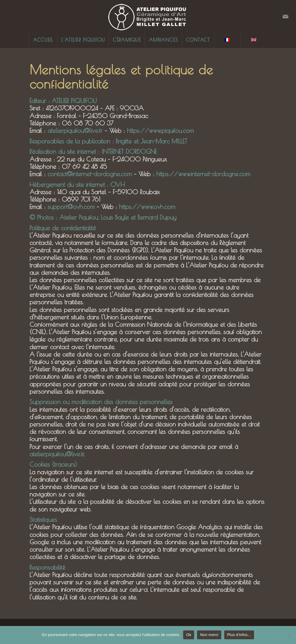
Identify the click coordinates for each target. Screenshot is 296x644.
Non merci (209, 635)
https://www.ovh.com (147, 207)
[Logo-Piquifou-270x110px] (148, 16)
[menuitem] (43, 40)
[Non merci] (289, 635)
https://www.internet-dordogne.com (203, 174)
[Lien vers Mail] (286, 16)
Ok (189, 635)
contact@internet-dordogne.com (90, 174)
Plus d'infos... (239, 635)
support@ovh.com (71, 207)
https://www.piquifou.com (160, 130)
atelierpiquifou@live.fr (75, 130)
